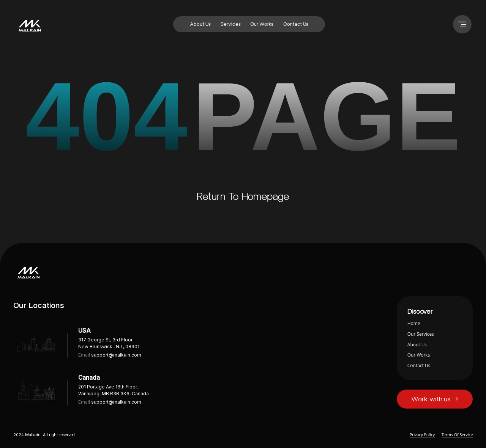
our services (421, 334)
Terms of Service (457, 435)
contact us (296, 24)
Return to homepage (243, 196)
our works (262, 24)
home (414, 323)
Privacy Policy (422, 435)
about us (200, 24)
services (231, 24)
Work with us (435, 399)
